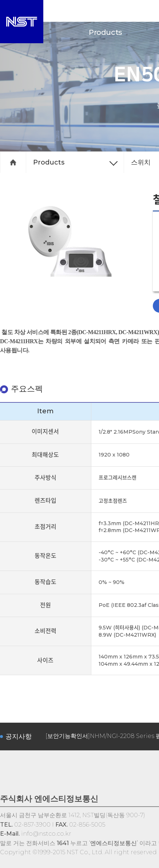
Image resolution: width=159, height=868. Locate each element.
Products (106, 32)
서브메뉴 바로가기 (0, 0)
